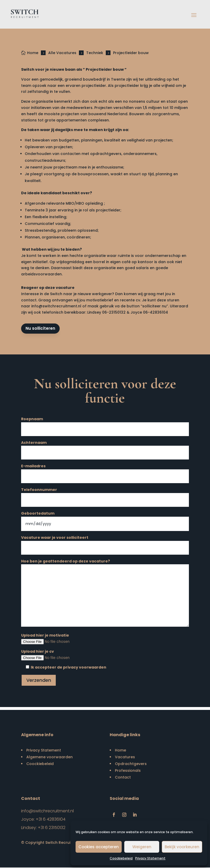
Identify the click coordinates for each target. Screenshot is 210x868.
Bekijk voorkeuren (182, 847)
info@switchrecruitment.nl (56, 306)
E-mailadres (105, 472)
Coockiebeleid (121, 858)
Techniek (95, 53)
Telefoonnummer (105, 495)
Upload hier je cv (105, 655)
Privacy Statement (150, 858)
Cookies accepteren (99, 847)
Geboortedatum (105, 519)
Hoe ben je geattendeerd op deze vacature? (105, 594)
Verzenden (39, 680)
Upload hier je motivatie (105, 639)
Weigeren (142, 847)
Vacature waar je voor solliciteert (105, 543)
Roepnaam (105, 425)
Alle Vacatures (62, 53)
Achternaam (105, 448)
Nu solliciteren (41, 329)
